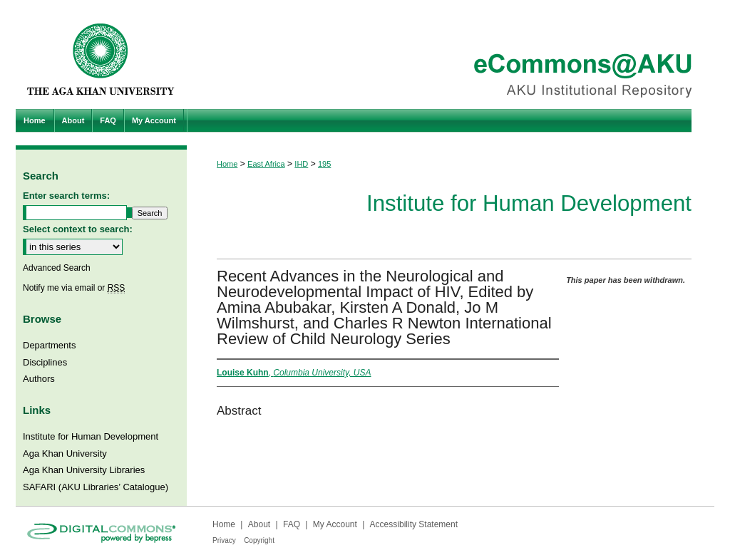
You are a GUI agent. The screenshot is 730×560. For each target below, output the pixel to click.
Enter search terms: (66, 196)
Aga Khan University (65, 453)
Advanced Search (57, 268)
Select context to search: (78, 229)
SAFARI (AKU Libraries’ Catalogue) (96, 487)
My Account (335, 524)
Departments (49, 345)
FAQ (292, 524)
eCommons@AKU (451, 55)
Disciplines (45, 362)
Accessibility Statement (414, 524)
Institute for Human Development (529, 203)
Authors (39, 379)
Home (227, 164)
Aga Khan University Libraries (84, 470)
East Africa (266, 164)
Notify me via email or (74, 288)
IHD (301, 164)
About (259, 524)
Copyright (259, 540)
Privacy (224, 540)
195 (324, 164)
